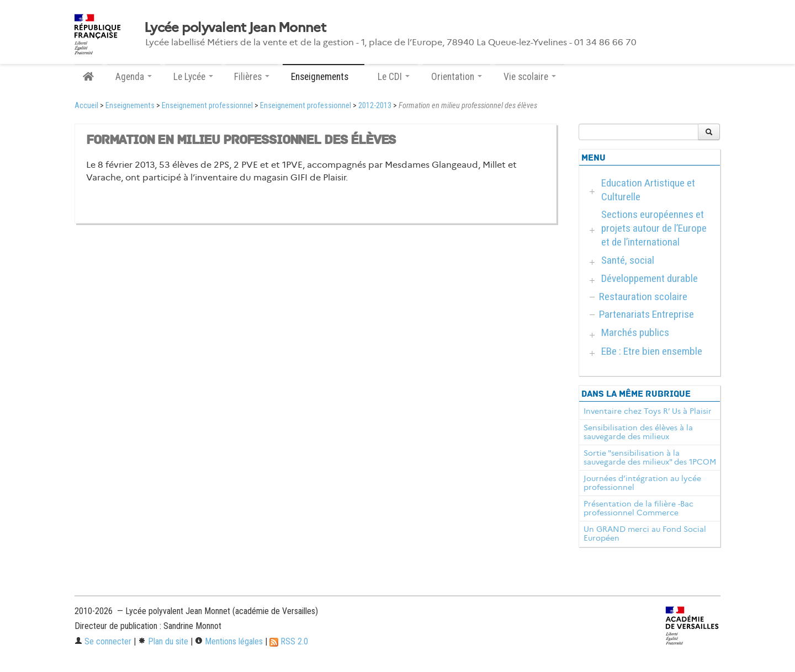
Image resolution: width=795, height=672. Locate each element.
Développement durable (650, 278)
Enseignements (130, 106)
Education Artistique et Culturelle (648, 190)
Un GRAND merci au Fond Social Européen (645, 534)
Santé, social (628, 260)
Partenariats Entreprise (646, 314)
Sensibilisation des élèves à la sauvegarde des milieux (638, 432)
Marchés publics (635, 332)
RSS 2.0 (289, 641)
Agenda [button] (134, 77)
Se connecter (103, 641)
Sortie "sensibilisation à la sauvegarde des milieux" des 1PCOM (650, 457)
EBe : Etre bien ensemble (652, 351)
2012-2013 (375, 106)
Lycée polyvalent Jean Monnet (235, 28)
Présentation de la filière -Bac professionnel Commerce (638, 508)
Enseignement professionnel (207, 106)
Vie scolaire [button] (530, 77)
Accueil (86, 106)
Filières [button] (252, 77)
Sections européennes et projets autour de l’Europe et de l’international (654, 228)
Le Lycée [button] (193, 77)
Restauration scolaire (643, 297)
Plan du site (163, 641)
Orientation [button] (457, 77)
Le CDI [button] (394, 77)
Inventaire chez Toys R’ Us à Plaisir (648, 411)
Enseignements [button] (324, 77)
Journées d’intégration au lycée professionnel (642, 483)
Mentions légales (229, 641)
